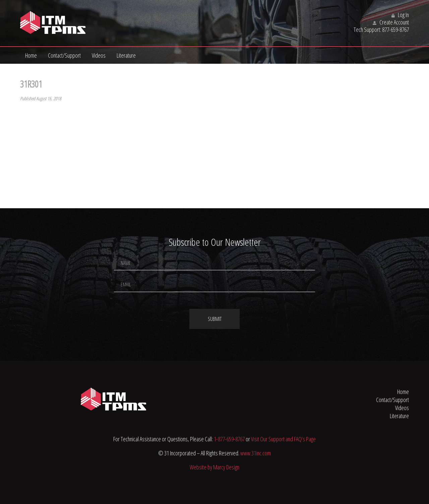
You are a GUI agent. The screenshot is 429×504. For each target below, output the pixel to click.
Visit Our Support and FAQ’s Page (283, 439)
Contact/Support (64, 55)
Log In (400, 15)
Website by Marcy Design (214, 467)
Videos (99, 55)
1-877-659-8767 (229, 439)
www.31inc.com (256, 453)
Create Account (391, 22)
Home (31, 55)
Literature (126, 55)
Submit (215, 319)
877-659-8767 (395, 30)
